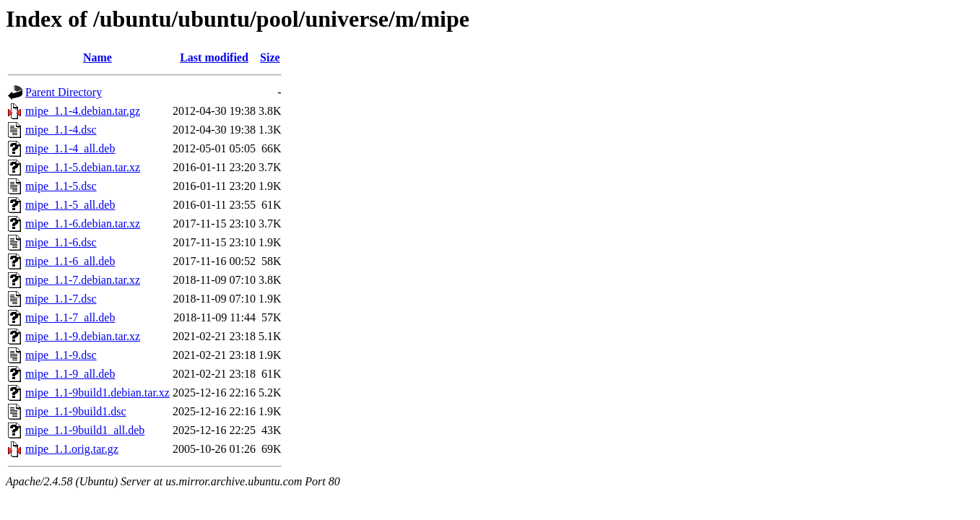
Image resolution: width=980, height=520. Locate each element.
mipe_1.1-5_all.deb (70, 205)
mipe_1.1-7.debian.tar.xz (83, 280)
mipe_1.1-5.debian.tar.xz (83, 167)
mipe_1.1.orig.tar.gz (72, 449)
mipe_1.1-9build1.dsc (76, 411)
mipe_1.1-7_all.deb (70, 317)
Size (270, 57)
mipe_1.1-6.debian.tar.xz (83, 224)
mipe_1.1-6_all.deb (70, 261)
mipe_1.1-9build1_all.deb (85, 430)
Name (97, 57)
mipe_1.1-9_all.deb (70, 374)
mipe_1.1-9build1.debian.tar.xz (97, 393)
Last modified (214, 57)
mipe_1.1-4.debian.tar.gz (83, 111)
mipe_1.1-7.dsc (61, 299)
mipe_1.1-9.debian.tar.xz (83, 336)
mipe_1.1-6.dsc (61, 242)
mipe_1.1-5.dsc (61, 186)
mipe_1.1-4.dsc (61, 130)
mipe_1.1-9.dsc (61, 355)
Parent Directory (64, 92)
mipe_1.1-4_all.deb (70, 148)
